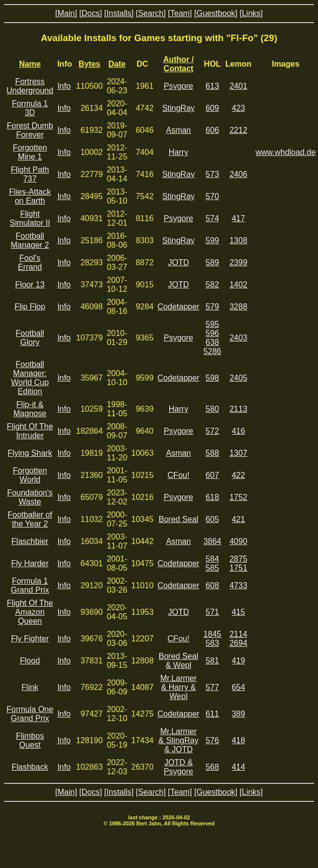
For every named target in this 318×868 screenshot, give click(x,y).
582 (213, 285)
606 (213, 130)
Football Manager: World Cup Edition (30, 378)
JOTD (178, 263)
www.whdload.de (285, 152)
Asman (178, 130)
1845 (212, 634)
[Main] (66, 13)
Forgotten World (30, 475)
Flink (30, 687)
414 (239, 767)
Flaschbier (30, 541)
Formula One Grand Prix (30, 714)
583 (213, 643)
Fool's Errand (30, 263)
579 (213, 307)
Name (30, 64)
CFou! (179, 475)
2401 (238, 86)
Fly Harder (30, 563)
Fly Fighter (30, 639)
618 (213, 497)
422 (239, 475)
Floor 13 (30, 285)
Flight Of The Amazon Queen (30, 612)
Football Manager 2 (30, 240)
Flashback (30, 767)
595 (213, 324)
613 (213, 86)
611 (213, 714)
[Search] (151, 13)
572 (213, 431)
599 (213, 240)
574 (213, 218)
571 (213, 612)
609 (213, 108)
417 (239, 218)
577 (213, 687)
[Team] (180, 13)
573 (213, 174)
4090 (238, 541)
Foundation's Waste (30, 497)
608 (213, 585)
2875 (238, 559)
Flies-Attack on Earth (30, 196)
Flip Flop (30, 307)
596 (213, 333)
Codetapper (179, 307)
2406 (238, 174)
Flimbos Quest (30, 740)
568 (213, 767)
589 (213, 263)
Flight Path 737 (30, 174)
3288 (238, 307)
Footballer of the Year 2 (30, 519)
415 (239, 612)
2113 (238, 409)
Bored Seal (179, 519)
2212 (238, 130)
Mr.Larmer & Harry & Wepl (179, 687)
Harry (179, 152)
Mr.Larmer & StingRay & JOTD (178, 740)
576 (213, 740)
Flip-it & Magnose (30, 409)
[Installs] (119, 13)
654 (239, 687)
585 (213, 568)
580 (213, 409)
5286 (212, 351)
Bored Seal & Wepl (179, 661)
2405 (238, 378)
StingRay (179, 108)
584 (213, 559)
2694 (238, 643)
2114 (238, 634)
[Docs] (90, 13)
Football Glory (30, 338)
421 (239, 519)
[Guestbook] (216, 13)
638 (213, 342)
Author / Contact (179, 64)
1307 (238, 453)
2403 (238, 338)
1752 (238, 497)
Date (117, 64)
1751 (238, 568)
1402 (238, 285)
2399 (238, 263)
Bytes (90, 64)
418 (239, 740)
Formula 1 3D (30, 108)
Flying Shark (30, 453)
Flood (30, 661)
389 (239, 714)
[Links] (251, 13)
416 (239, 431)
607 (213, 475)
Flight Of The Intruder (30, 431)
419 (239, 661)
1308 (238, 240)
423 (239, 108)
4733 (238, 585)
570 (213, 196)
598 (213, 378)
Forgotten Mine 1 (30, 152)
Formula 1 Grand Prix (30, 585)
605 (213, 519)
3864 (212, 541)
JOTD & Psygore (179, 767)
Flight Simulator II (30, 218)
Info (64, 86)
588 (213, 453)
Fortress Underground (30, 86)
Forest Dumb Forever (30, 130)
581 (213, 661)
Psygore (179, 86)
